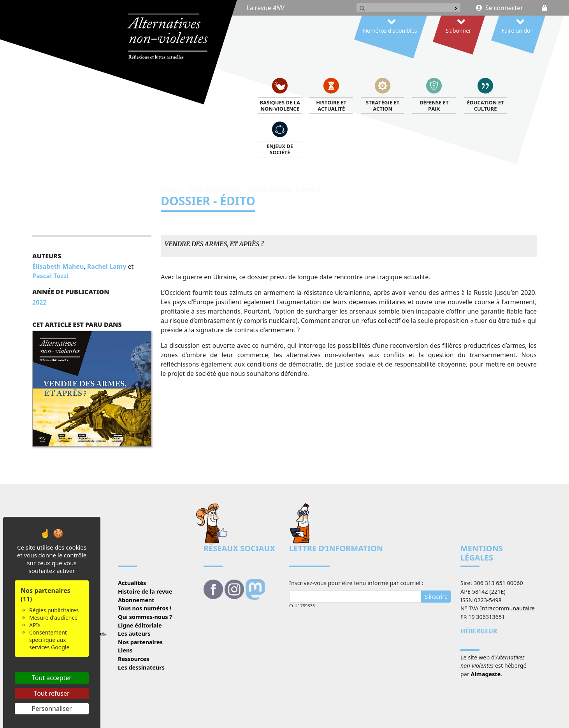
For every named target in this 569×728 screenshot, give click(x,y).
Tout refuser (52, 693)
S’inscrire (436, 597)
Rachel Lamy (107, 266)
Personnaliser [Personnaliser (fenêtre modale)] (52, 709)
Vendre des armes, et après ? (284, 190)
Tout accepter (52, 678)
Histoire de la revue (145, 591)
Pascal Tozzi (50, 276)
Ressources (133, 659)
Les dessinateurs (141, 667)
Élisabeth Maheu (58, 266)
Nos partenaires (140, 642)
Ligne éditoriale (140, 625)
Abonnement (136, 600)
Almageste (486, 674)
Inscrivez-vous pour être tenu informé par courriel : (356, 583)
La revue (265, 8)
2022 (40, 302)
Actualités (132, 583)
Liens (125, 650)
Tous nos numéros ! (215, 190)
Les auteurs (134, 634)
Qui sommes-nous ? (145, 617)
